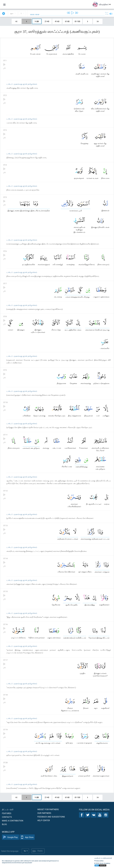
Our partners (44, 813)
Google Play (10, 837)
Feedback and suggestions (51, 817)
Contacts (7, 817)
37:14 (5, 558)
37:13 (5, 525)
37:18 (5, 695)
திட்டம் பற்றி (8, 809)
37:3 (5, 130)
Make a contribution (13, 821)
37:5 (5, 197)
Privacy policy (99, 861)
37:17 (5, 660)
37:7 (5, 283)
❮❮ (16, 21)
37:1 (5, 60)
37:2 (5, 95)
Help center (44, 820)
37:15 (5, 591)
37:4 (5, 165)
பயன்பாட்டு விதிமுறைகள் (103, 858)
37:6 (5, 251)
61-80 (67, 21)
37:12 (5, 491)
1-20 (37, 21)
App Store (27, 837)
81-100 (77, 21)
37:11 (5, 435)
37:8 (5, 316)
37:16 (5, 624)
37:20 (5, 762)
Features (7, 813)
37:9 (5, 370)
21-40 (47, 21)
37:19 (5, 730)
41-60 (57, 21)
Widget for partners (48, 809)
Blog (4, 824)
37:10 (5, 402)
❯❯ (98, 21)
